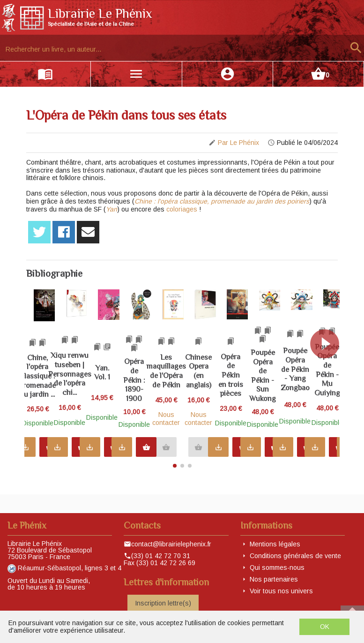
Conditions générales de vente (295, 556)
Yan (111, 209)
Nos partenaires (274, 579)
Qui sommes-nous (277, 567)
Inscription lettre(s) (163, 603)
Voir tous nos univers (281, 591)
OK (325, 627)
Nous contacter (265, 421)
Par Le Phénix (238, 143)
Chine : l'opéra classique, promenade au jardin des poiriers (222, 201)
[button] (329, 374)
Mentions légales (275, 544)
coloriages (182, 209)
